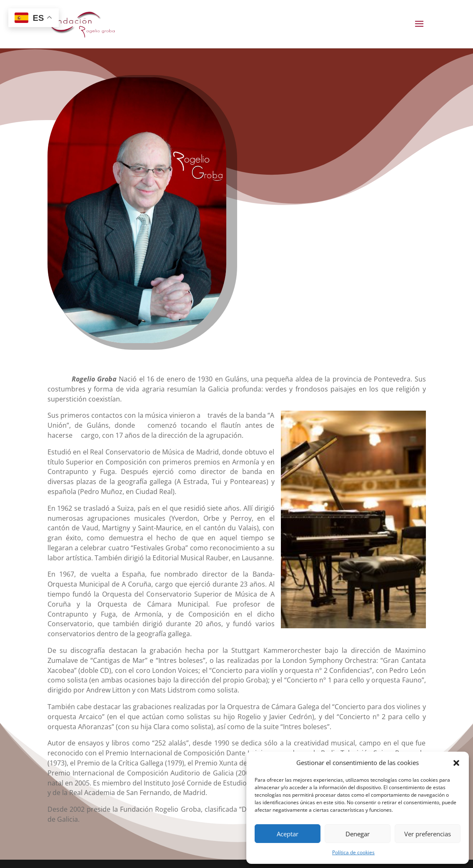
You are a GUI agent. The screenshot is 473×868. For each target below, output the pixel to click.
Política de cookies (353, 852)
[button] (456, 763)
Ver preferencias (428, 834)
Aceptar (288, 834)
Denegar (358, 834)
